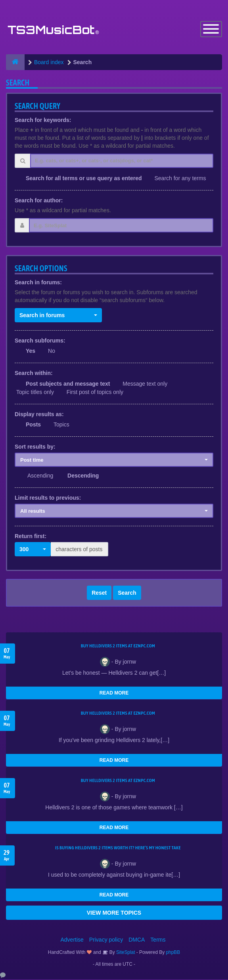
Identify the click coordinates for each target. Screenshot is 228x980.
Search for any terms (180, 179)
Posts (33, 425)
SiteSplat (125, 953)
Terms (158, 940)
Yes (31, 352)
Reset (99, 593)
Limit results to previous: (48, 498)
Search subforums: (40, 341)
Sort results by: (35, 447)
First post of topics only (95, 392)
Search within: (34, 374)
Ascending (40, 476)
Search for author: (39, 201)
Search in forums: (38, 283)
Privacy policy (106, 940)
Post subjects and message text (68, 384)
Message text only (145, 384)
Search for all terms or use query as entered (84, 179)
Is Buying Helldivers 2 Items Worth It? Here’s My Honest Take (118, 848)
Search (127, 593)
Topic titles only (35, 392)
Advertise (72, 940)
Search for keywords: (43, 120)
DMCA (137, 940)
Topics (61, 425)
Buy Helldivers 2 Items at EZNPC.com (118, 646)
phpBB (173, 953)
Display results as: (39, 415)
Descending (83, 476)
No (52, 352)
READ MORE (114, 693)
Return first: (31, 537)
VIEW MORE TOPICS (114, 913)
